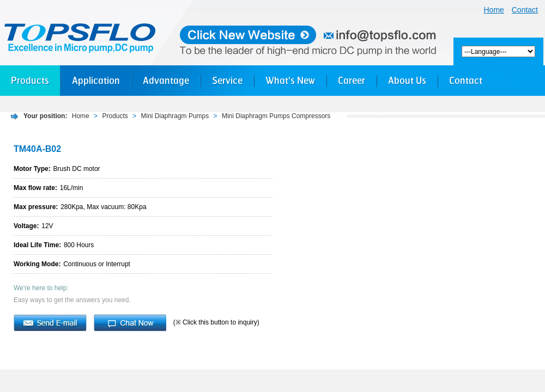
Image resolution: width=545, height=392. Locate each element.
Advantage (166, 80)
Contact (525, 10)
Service (227, 80)
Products (30, 80)
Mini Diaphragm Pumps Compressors (276, 116)
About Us (407, 80)
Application (96, 80)
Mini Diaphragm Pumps (175, 116)
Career (352, 80)
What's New (290, 80)
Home (494, 10)
